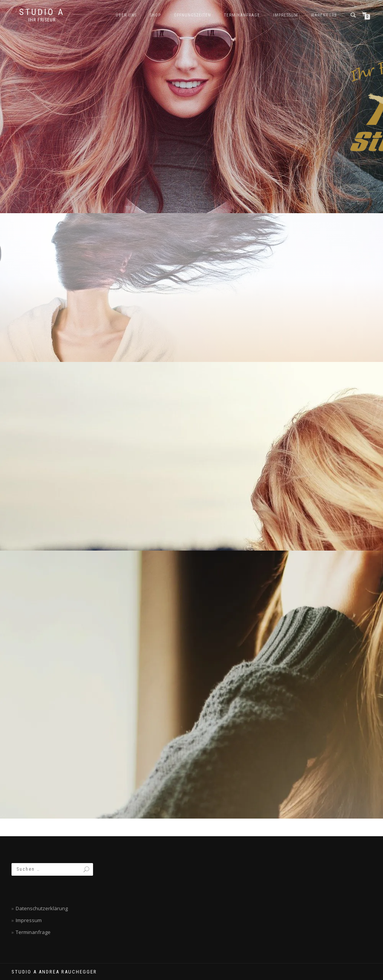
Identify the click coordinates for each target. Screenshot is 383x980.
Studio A (42, 12)
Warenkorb (324, 15)
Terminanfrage (242, 15)
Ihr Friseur (42, 20)
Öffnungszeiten (192, 15)
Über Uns (126, 15)
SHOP (155, 15)
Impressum (286, 15)
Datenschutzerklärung (42, 908)
